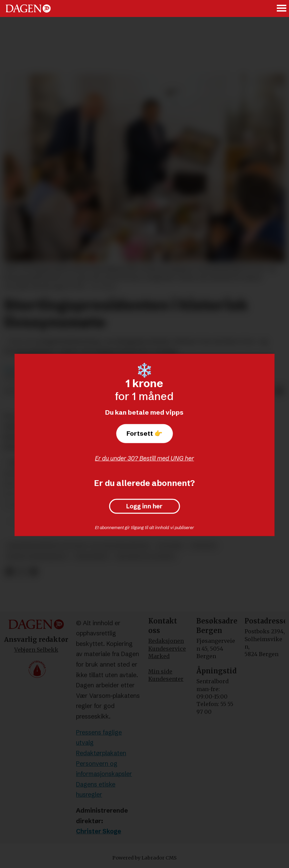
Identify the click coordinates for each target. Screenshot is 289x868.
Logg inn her (144, 506)
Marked (159, 656)
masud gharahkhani (37, 557)
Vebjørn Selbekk (36, 650)
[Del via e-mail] (280, 392)
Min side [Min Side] (160, 671)
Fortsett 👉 (144, 433)
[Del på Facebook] (9, 572)
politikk (170, 546)
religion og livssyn (145, 557)
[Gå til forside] (28, 8)
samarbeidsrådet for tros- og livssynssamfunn (78, 546)
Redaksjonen (166, 641)
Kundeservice (167, 649)
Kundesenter (166, 679)
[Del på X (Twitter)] (22, 572)
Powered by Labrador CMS (144, 858)
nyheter (203, 546)
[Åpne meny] (282, 9)
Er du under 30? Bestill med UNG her (144, 458)
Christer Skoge (99, 831)
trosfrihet (92, 557)
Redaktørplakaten (101, 753)
